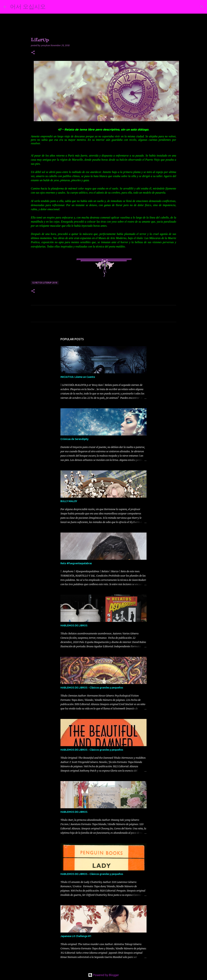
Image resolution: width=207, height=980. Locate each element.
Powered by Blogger (104, 975)
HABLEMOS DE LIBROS (74, 625)
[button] (33, 53)
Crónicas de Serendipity (74, 439)
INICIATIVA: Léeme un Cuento (78, 377)
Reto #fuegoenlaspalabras (76, 563)
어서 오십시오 (28, 6)
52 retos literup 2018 (45, 283)
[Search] (51, 7)
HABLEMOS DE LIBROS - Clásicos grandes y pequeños (92, 688)
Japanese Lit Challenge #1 (76, 936)
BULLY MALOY (69, 501)
